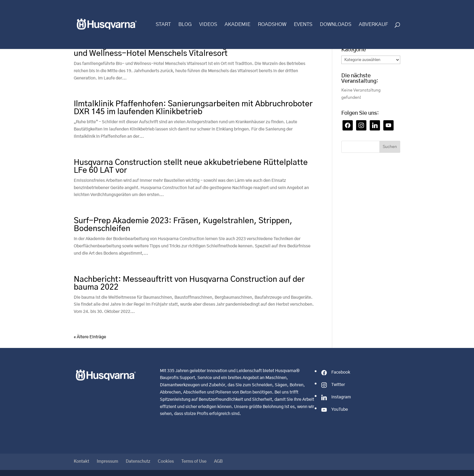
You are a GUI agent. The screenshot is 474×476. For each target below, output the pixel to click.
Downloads (336, 25)
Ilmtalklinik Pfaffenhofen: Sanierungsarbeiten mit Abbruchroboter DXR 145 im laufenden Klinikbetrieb (193, 108)
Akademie (237, 25)
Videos (208, 25)
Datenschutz (138, 462)
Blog (185, 25)
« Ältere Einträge (90, 337)
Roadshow (272, 25)
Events (303, 25)
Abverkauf (373, 25)
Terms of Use (194, 462)
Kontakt (81, 462)
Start (163, 25)
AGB (218, 462)
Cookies (166, 462)
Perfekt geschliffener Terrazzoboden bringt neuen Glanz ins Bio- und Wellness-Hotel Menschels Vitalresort (191, 50)
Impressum (107, 462)
